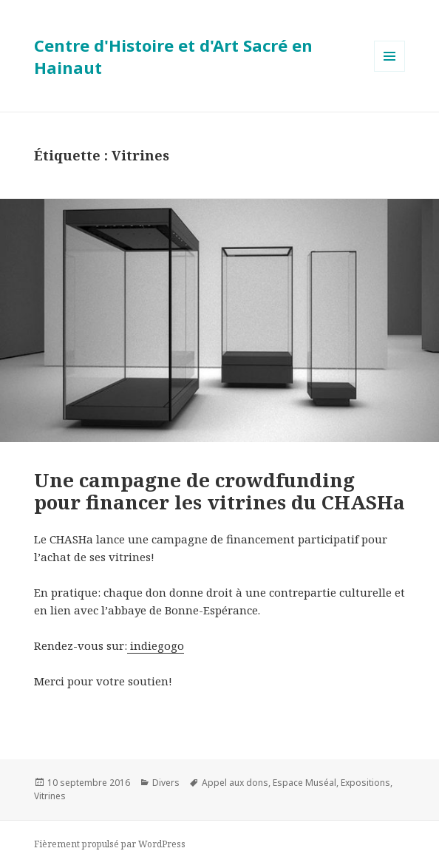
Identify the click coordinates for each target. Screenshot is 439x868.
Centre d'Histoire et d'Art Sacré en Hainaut (173, 56)
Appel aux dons (235, 783)
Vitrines (50, 796)
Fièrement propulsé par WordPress (110, 844)
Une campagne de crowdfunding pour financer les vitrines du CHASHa (219, 491)
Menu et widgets (390, 71)
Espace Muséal (304, 783)
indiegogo (156, 645)
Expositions (365, 783)
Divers (166, 783)
